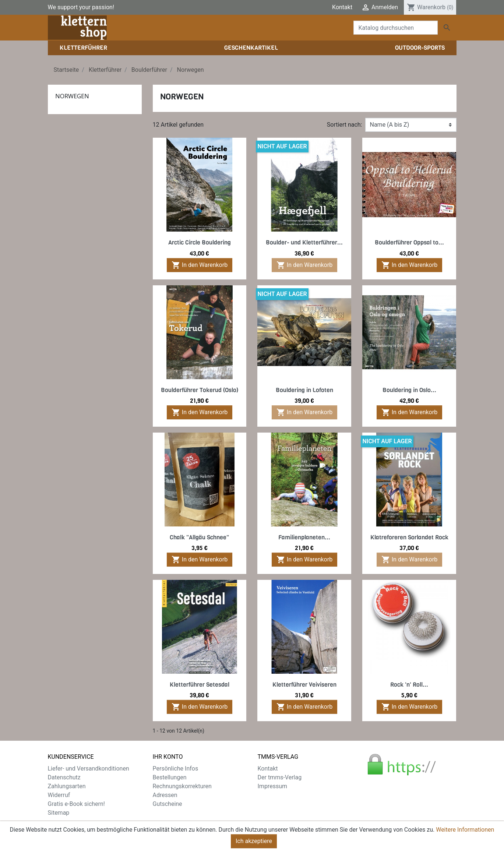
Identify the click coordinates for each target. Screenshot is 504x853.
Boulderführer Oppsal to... (409, 242)
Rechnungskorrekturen (182, 786)
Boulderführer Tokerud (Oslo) (200, 390)
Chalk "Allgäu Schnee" (199, 537)
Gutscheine (168, 804)
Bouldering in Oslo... (409, 390)
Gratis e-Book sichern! (76, 804)
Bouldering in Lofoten (304, 390)
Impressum (273, 786)
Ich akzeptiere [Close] (254, 843)
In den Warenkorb (200, 265)
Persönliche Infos (176, 769)
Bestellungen (170, 777)
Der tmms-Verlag (280, 777)
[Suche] (396, 28)
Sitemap (59, 813)
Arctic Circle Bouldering (200, 242)
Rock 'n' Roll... (409, 685)
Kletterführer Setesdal (200, 685)
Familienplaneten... (304, 537)
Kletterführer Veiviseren (304, 685)
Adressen (165, 795)
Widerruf (59, 795)
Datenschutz (64, 777)
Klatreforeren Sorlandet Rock (409, 537)
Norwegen (72, 96)
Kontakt (342, 7)
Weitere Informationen (465, 831)
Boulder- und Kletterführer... (304, 242)
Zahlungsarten (67, 786)
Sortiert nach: (345, 125)
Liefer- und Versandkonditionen (89, 769)
